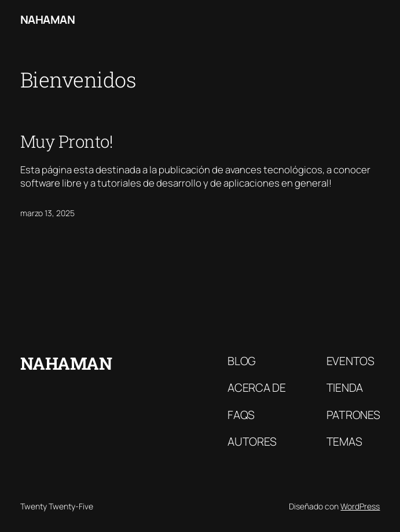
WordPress (360, 506)
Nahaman (48, 19)
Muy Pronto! (67, 141)
